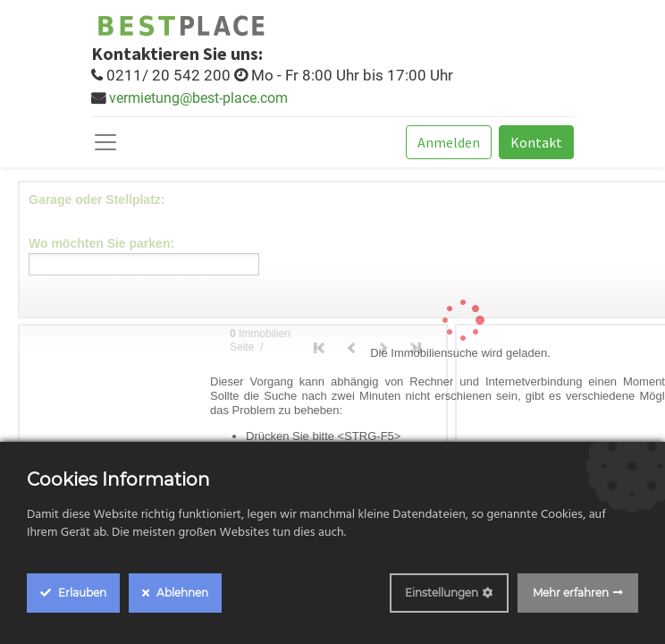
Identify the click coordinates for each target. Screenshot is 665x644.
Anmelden (449, 142)
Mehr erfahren (571, 593)
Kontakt (536, 142)
